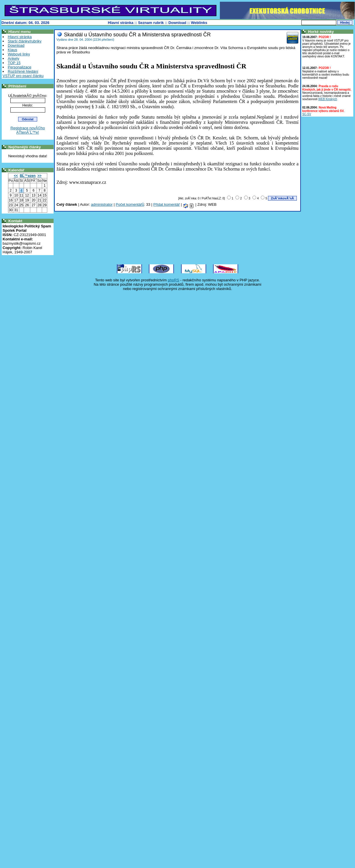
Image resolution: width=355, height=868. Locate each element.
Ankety (14, 58)
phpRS (173, 280)
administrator (102, 204)
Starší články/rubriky (25, 41)
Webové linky (19, 54)
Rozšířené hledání (23, 71)
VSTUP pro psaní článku (23, 76)
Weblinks (199, 23)
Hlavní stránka (121, 23)
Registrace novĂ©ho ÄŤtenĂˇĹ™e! (28, 130)
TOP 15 (14, 63)
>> (39, 176)
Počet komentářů (130, 204)
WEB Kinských (328, 99)
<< (16, 176)
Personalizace (20, 67)
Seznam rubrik (151, 23)
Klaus (13, 50)
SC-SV (307, 114)
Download (177, 23)
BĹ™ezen (28, 176)
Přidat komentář (167, 204)
